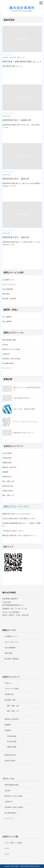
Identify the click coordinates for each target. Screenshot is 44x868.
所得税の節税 (7, 458)
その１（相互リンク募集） (14, 843)
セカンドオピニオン (9, 284)
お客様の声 (6, 354)
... (23, 66)
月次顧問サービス (8, 280)
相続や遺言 (6, 294)
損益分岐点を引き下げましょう (24, 433)
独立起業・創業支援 (9, 299)
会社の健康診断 (8, 289)
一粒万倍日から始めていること (13, 531)
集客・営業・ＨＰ (8, 495)
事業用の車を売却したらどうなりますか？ (17, 514)
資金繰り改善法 (8, 491)
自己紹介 (5, 345)
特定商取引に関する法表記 (11, 359)
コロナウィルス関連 (12, 689)
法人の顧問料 (7, 317)
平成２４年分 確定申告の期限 (24, 409)
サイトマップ (7, 368)
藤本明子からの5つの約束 (11, 349)
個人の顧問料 (7, 322)
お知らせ (8, 683)
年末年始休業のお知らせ (22, 398)
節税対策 (8, 730)
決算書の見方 (7, 116)
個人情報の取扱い (8, 363)
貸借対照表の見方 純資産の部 (17, 120)
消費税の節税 (7, 463)
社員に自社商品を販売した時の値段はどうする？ (19, 518)
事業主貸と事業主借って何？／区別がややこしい (19, 535)
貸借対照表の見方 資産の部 (16, 237)
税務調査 (5, 472)
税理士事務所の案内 (9, 340)
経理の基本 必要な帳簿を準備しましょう (22, 62)
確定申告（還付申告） (10, 467)
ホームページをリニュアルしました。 (26, 422)
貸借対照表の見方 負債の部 (16, 179)
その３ (7, 854)
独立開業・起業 (7, 58)
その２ (7, 848)
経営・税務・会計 (19, 58)
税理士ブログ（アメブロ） (17, 507)
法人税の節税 (7, 453)
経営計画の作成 (8, 486)
